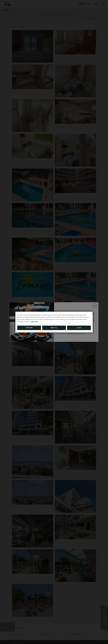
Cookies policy (34, 322)
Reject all (54, 328)
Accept (79, 328)
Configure (29, 328)
